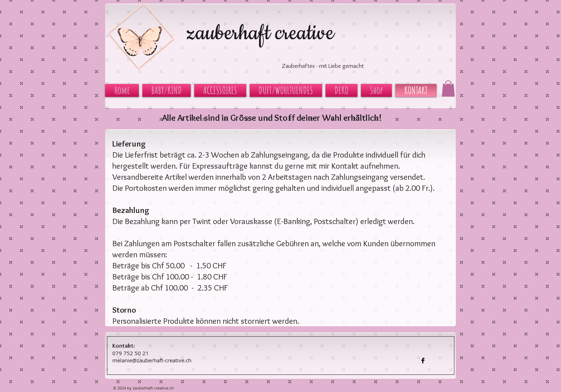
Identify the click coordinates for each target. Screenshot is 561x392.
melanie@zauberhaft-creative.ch (152, 360)
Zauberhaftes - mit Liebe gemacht (323, 66)
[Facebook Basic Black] (423, 361)
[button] (448, 88)
